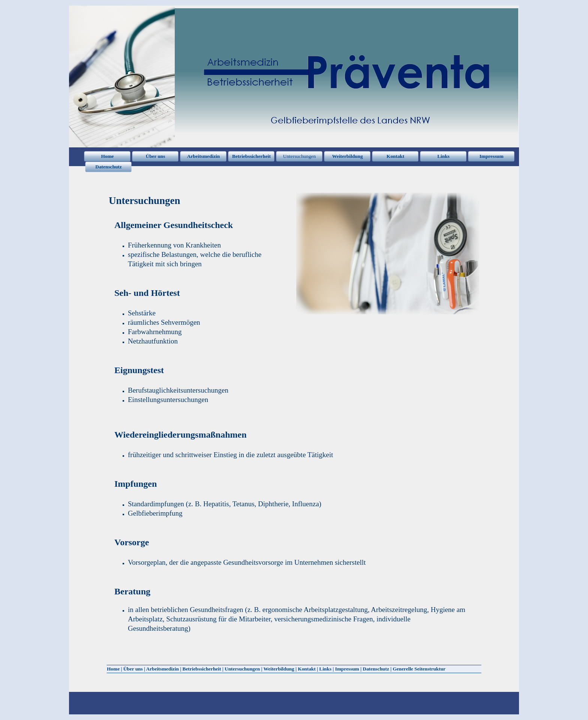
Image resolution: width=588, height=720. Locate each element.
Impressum (347, 669)
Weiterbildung (279, 669)
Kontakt (307, 669)
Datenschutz (376, 669)
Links (325, 669)
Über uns (133, 669)
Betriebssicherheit (202, 669)
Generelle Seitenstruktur (419, 669)
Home (113, 669)
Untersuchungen (242, 669)
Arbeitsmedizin (163, 669)
